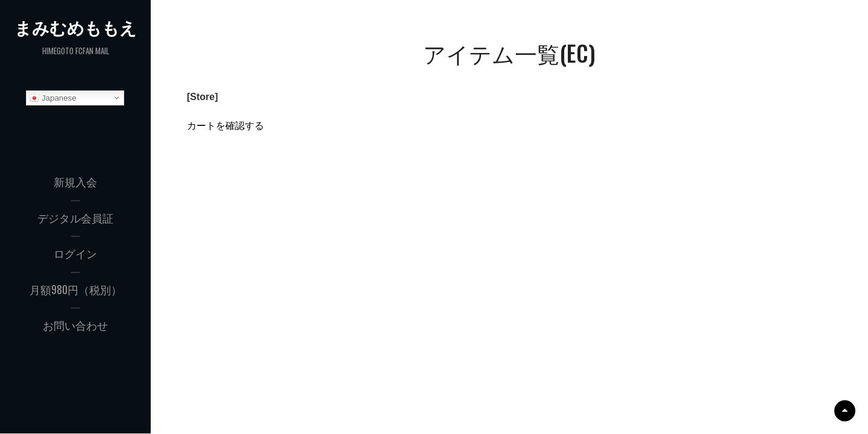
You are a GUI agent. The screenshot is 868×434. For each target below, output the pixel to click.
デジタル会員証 (75, 218)
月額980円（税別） (76, 289)
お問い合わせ (75, 325)
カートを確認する (225, 126)
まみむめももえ (76, 27)
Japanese (53, 98)
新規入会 (75, 181)
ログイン (75, 253)
